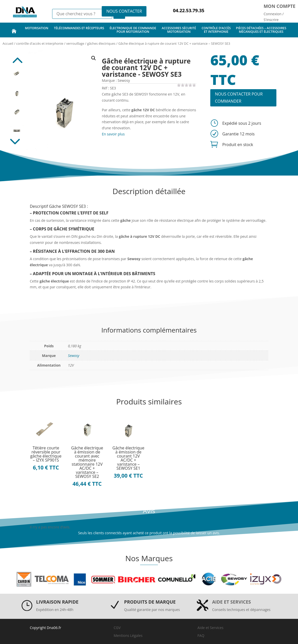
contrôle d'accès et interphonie (40, 43)
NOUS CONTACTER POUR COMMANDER (239, 97)
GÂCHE (61, 229)
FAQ (201, 635)
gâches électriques (101, 43)
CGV (117, 628)
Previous (17, 58)
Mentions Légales (128, 635)
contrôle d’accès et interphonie (216, 30)
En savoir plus (113, 134)
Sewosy (73, 356)
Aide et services (232, 602)
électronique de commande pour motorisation (133, 30)
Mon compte (280, 6)
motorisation (37, 30)
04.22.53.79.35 (189, 10)
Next (17, 143)
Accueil (8, 43)
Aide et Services (211, 628)
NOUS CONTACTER (124, 11)
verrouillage (75, 43)
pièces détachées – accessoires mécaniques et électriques (261, 30)
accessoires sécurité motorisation (179, 30)
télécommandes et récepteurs (79, 30)
